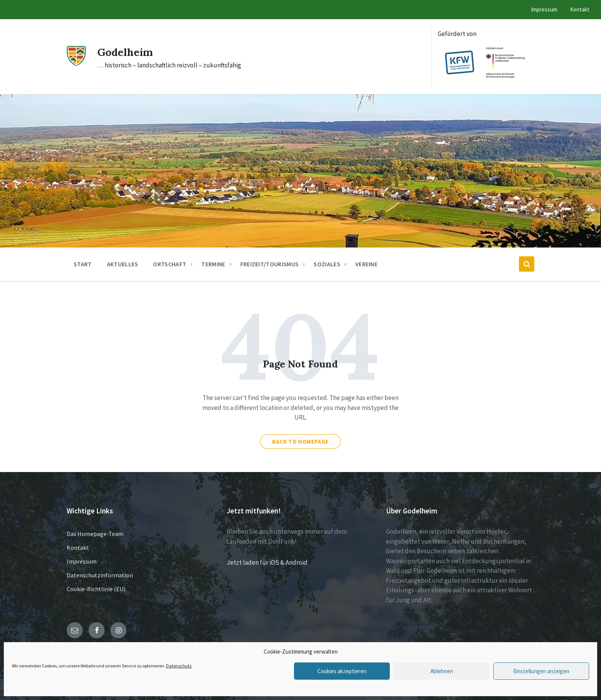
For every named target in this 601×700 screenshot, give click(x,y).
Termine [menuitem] (213, 264)
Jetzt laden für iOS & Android (267, 562)
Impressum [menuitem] (544, 9)
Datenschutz (179, 666)
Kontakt (78, 548)
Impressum (82, 561)
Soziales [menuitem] (327, 264)
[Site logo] (76, 64)
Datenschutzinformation (100, 575)
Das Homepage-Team (95, 534)
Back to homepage (300, 442)
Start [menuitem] (83, 264)
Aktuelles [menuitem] (123, 264)
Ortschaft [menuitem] (170, 264)
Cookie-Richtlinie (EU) (96, 589)
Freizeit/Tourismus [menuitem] (270, 264)
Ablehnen (442, 671)
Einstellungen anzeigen (541, 671)
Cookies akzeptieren (342, 671)
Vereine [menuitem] (366, 264)
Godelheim (127, 52)
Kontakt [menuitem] (580, 9)
